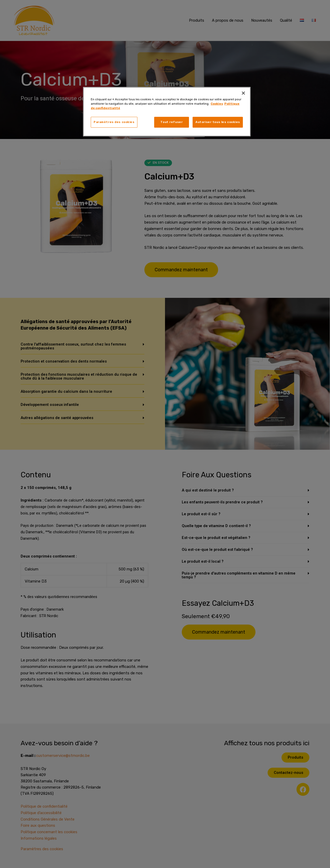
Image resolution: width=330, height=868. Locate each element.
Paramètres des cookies (114, 122)
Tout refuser (171, 122)
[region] (167, 112)
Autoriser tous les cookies (218, 122)
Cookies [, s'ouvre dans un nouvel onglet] (217, 104)
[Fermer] (243, 93)
